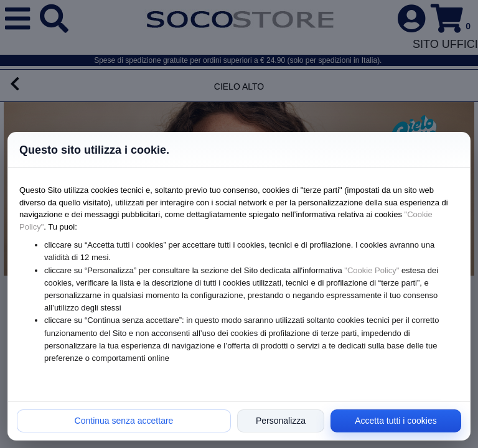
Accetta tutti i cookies (396, 421)
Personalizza (281, 421)
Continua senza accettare (124, 421)
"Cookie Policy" (372, 270)
